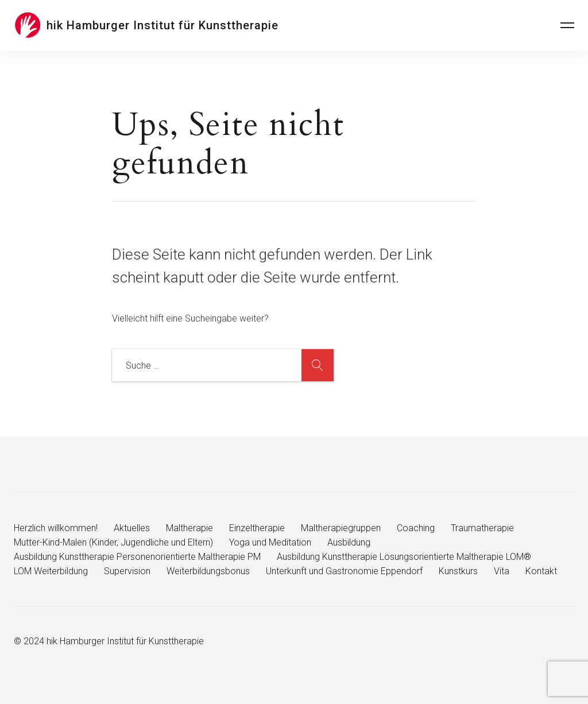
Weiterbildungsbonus (208, 571)
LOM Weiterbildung (51, 571)
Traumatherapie (482, 528)
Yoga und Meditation (270, 542)
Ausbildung (349, 542)
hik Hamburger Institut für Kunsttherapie (163, 25)
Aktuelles (132, 528)
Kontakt (541, 571)
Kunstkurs (458, 571)
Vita (502, 571)
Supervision (127, 571)
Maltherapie (189, 528)
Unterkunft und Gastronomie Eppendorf (344, 571)
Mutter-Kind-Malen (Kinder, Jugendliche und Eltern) (113, 542)
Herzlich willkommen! (56, 528)
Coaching (416, 528)
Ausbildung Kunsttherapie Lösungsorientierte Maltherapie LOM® (404, 557)
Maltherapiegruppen (341, 528)
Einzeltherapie (257, 528)
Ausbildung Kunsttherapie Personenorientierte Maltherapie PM (137, 557)
